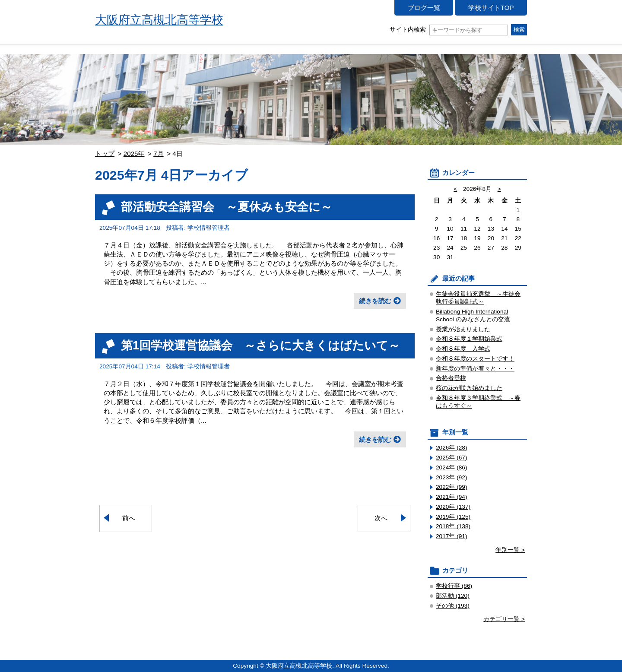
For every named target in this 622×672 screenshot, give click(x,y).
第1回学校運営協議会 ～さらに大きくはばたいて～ (260, 345)
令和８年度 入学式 (463, 349)
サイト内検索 (449, 30)
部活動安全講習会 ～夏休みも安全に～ (227, 207)
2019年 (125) (453, 517)
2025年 (134, 154)
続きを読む (375, 301)
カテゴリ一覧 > (504, 619)
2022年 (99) (452, 487)
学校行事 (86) (454, 586)
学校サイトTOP (491, 8)
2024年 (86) (452, 468)
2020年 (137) (453, 507)
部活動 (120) (453, 596)
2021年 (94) (452, 497)
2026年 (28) (452, 448)
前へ (129, 518)
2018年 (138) (453, 526)
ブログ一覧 (424, 8)
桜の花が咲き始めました (469, 388)
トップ (105, 154)
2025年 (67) (452, 458)
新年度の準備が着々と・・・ (475, 369)
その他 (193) (453, 606)
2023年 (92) (452, 477)
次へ (381, 518)
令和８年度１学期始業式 (469, 339)
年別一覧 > (510, 550)
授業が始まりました (463, 329)
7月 (158, 154)
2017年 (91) (452, 536)
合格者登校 (451, 378)
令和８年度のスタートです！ (475, 359)
